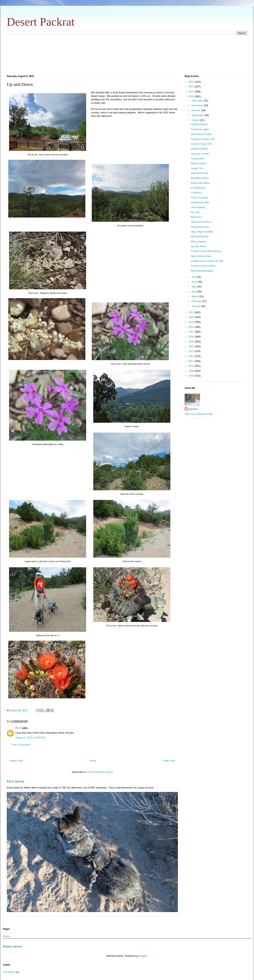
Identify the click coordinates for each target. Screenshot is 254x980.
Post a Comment (21, 745)
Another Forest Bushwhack (206, 251)
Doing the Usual (200, 227)
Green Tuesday (199, 198)
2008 (192, 376)
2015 (192, 342)
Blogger (143, 956)
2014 (192, 346)
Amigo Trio (197, 168)
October (196, 110)
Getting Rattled (199, 149)
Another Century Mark (203, 266)
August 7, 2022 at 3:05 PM (30, 738)
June (195, 282)
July (194, 277)
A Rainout (196, 193)
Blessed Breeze (200, 236)
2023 (192, 92)
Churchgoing (198, 207)
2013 (192, 351)
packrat (193, 409)
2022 (192, 96)
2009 (192, 371)
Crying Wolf (197, 159)
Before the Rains (200, 183)
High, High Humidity (202, 232)
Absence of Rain (200, 154)
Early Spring (15, 781)
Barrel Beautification (202, 271)
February (197, 301)
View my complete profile (198, 414)
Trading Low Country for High (207, 261)
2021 (192, 312)
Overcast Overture (201, 222)
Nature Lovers (199, 163)
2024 (192, 87)
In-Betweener (198, 188)
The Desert (9, 972)
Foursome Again (200, 129)
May (194, 287)
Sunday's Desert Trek (203, 139)
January (196, 306)
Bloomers (196, 217)
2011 (192, 361)
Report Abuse (12, 946)
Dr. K (18, 728)
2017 (192, 332)
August (196, 120)
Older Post (169, 761)
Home (93, 761)
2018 (192, 327)
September (198, 115)
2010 (192, 366)
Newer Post (16, 761)
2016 (192, 337)
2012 (192, 356)
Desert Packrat (41, 22)
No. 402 (195, 212)
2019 (192, 322)
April (194, 292)
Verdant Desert (199, 124)
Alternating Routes (201, 134)
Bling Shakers (198, 241)
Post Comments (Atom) (100, 772)
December (198, 101)
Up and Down (198, 246)
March (195, 296)
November (198, 105)
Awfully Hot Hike (200, 202)
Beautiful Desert (200, 178)
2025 (192, 82)
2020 (192, 317)
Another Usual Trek (201, 144)
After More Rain (200, 173)
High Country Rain (201, 256)
